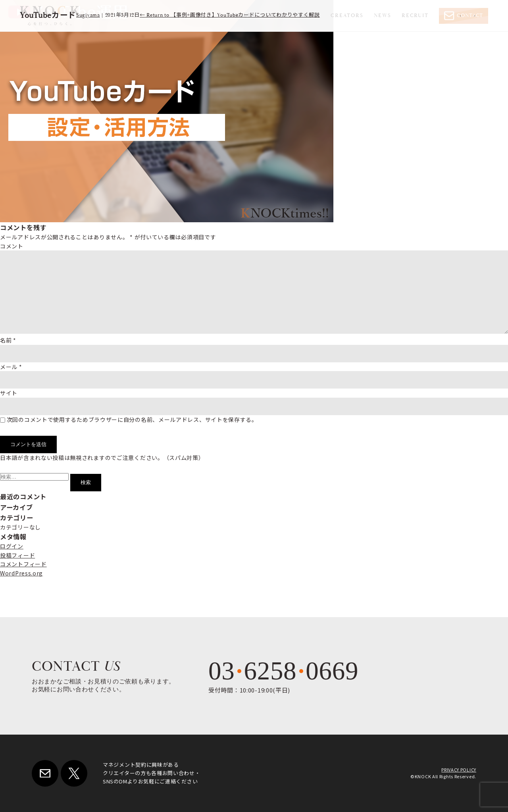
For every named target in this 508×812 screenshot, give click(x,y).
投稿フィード (17, 555)
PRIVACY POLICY (459, 770)
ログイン (12, 546)
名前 (8, 340)
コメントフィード (23, 564)
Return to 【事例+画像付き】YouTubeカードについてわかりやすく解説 (230, 15)
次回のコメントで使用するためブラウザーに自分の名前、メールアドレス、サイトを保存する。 (132, 419)
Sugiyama (88, 15)
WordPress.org (21, 573)
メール (11, 367)
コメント (12, 246)
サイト (9, 393)
